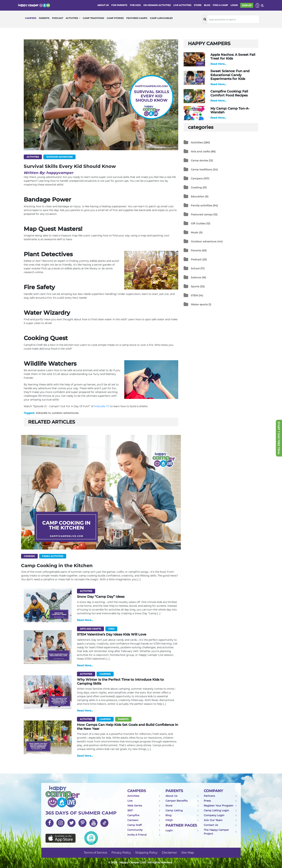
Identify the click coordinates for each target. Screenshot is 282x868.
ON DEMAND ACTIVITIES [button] (157, 5)
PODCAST (58, 18)
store (198, 5)
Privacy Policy (121, 853)
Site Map (188, 853)
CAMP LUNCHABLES (161, 18)
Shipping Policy (146, 853)
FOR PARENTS (119, 5)
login (234, 5)
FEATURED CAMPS (137, 18)
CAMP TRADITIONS (93, 18)
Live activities (182, 5)
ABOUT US (103, 5)
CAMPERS (31, 18)
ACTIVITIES (72, 18)
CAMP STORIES (115, 18)
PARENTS (44, 18)
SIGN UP (247, 5)
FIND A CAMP (220, 5)
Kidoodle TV (102, 406)
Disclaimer (169, 853)
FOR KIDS (135, 5)
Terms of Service (95, 853)
